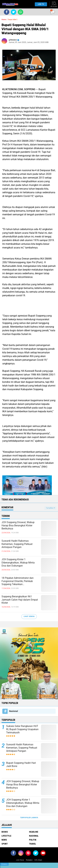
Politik (33, 840)
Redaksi (29, 860)
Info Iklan (38, 860)
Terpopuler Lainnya (29, 818)
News (4, 840)
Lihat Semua (29, 616)
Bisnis (5, 832)
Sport (5, 844)
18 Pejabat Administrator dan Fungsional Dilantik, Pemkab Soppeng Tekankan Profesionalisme (18, 581)
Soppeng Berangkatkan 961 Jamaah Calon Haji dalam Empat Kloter (20, 600)
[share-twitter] (14, 12)
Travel (33, 844)
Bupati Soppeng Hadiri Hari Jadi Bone (21, 764)
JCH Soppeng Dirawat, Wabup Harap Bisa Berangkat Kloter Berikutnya (18, 525)
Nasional (14, 711)
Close (4, 864)
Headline (34, 832)
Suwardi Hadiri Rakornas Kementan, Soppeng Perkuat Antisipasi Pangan (17, 544)
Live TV (40, 4)
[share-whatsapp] (20, 12)
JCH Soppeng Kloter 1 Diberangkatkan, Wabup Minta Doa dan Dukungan (18, 563)
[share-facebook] (7, 12)
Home (4, 20)
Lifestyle (6, 836)
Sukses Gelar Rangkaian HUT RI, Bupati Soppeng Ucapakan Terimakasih (22, 729)
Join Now (20, 860)
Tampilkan (50, 508)
